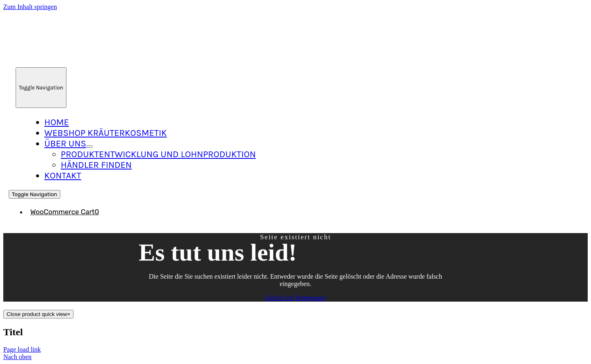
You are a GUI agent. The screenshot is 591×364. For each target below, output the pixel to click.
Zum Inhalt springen (30, 7)
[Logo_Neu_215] (83, 59)
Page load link (22, 349)
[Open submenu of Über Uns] (89, 147)
